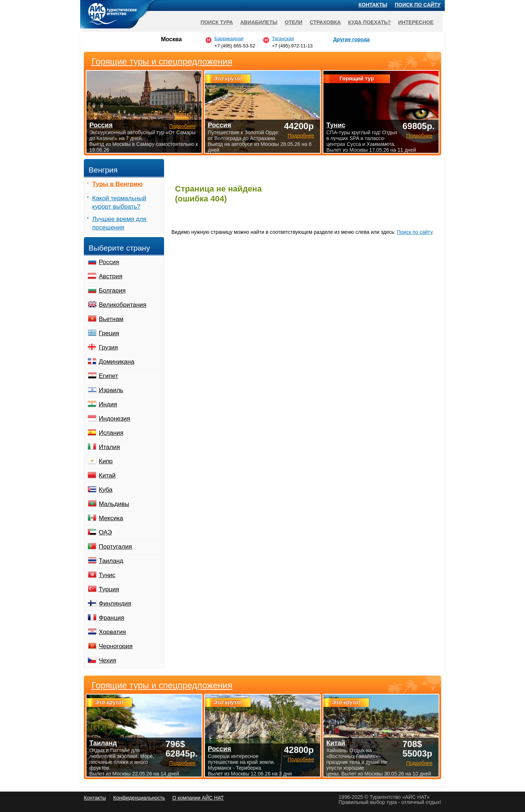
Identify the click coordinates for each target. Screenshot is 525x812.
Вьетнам (111, 319)
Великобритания (123, 305)
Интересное (416, 22)
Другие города (351, 39)
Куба (106, 490)
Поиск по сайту (415, 232)
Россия (109, 262)
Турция (109, 589)
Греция (109, 333)
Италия (109, 447)
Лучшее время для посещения (119, 223)
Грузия (108, 347)
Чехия (108, 660)
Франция (112, 618)
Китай (107, 475)
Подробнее (182, 763)
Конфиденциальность (139, 798)
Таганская (283, 38)
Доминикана (116, 362)
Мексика (111, 518)
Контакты (373, 5)
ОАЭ (105, 532)
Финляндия (115, 604)
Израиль (111, 390)
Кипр (106, 461)
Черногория (116, 646)
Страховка (325, 22)
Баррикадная (229, 38)
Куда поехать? (370, 22)
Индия (108, 404)
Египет (108, 376)
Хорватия (112, 632)
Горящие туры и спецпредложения (162, 685)
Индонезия (114, 419)
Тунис (107, 575)
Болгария (112, 291)
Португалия (115, 547)
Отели (294, 22)
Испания (111, 433)
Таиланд (111, 561)
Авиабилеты (259, 22)
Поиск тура (217, 22)
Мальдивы (114, 504)
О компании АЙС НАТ (198, 798)
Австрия (111, 276)
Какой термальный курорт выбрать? (119, 202)
